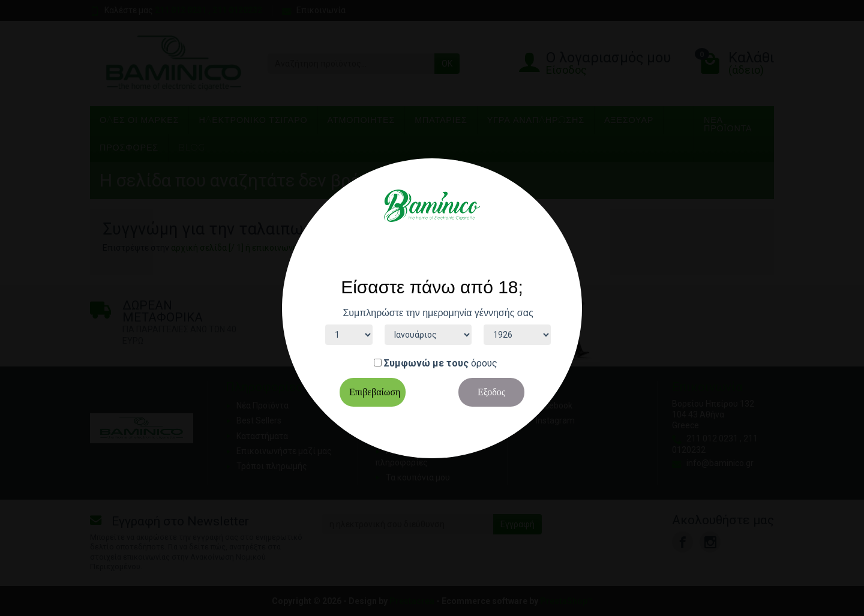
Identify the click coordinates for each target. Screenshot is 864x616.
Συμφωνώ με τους (426, 363)
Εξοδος (491, 392)
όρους (484, 363)
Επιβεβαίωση (375, 392)
